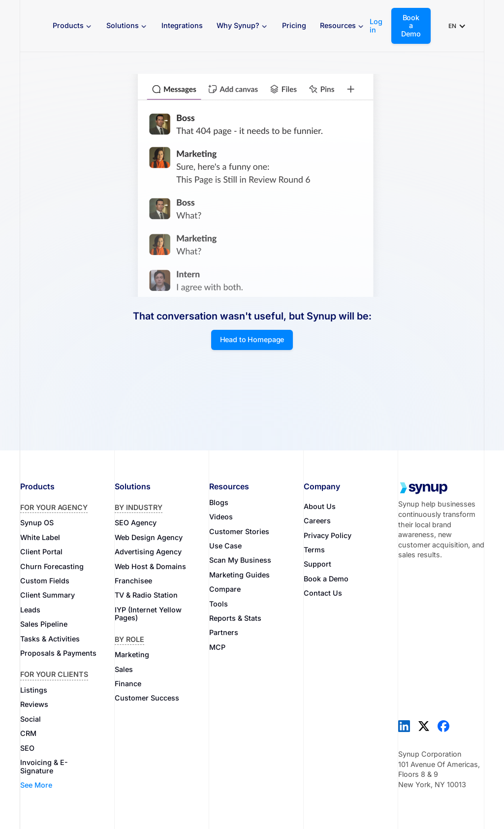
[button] (73, 26)
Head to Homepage (252, 339)
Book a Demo (411, 26)
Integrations (182, 25)
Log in (376, 26)
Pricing (294, 25)
